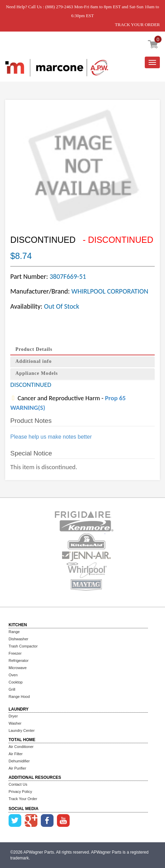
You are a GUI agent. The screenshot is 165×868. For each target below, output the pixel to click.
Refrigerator (19, 661)
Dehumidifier (19, 761)
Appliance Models (37, 373)
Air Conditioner (21, 747)
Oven (13, 675)
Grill (12, 689)
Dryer (13, 716)
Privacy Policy (20, 792)
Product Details (34, 349)
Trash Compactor (23, 646)
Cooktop (16, 682)
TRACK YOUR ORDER (137, 25)
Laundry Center (22, 730)
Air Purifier (17, 768)
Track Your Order (23, 799)
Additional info (34, 361)
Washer (15, 723)
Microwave (18, 668)
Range (14, 632)
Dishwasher (18, 639)
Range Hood (19, 697)
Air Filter (16, 754)
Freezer (15, 653)
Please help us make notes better (51, 437)
